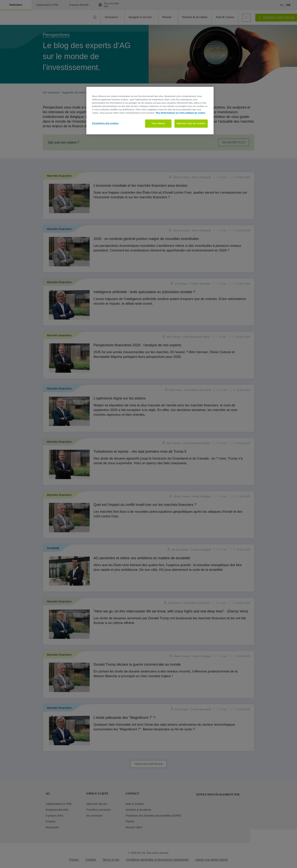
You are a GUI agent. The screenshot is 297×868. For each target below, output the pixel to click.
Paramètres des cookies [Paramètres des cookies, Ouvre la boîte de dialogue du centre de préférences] (105, 123)
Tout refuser (158, 123)
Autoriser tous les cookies (191, 123)
